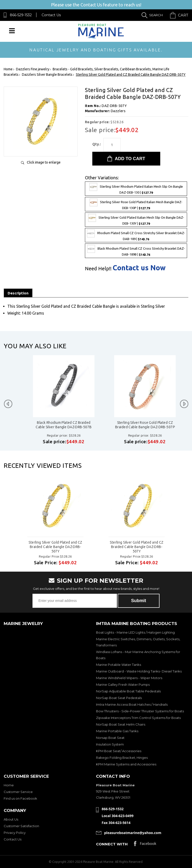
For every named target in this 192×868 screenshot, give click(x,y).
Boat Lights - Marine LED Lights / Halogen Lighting (135, 632)
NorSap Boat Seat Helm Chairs (121, 724)
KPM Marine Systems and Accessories (126, 764)
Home (9, 785)
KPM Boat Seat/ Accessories (119, 751)
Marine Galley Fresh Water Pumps (123, 685)
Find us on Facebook (20, 798)
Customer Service (18, 792)
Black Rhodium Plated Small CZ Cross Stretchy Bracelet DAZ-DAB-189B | (136, 251)
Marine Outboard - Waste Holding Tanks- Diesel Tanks (139, 671)
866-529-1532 (21, 15)
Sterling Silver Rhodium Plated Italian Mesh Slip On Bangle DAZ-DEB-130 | (136, 189)
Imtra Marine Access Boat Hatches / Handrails (132, 704)
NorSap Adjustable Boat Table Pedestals (128, 691)
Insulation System (110, 744)
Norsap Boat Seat (110, 738)
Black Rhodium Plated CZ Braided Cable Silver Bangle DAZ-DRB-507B (136, 425)
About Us (11, 819)
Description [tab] (18, 293)
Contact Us (51, 15)
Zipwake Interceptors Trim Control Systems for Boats (138, 718)
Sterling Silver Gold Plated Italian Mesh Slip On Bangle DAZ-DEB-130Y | (136, 220)
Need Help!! (98, 269)
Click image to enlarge (44, 162)
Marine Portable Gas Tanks (117, 731)
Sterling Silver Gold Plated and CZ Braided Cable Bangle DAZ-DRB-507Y (55, 547)
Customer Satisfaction (21, 826)
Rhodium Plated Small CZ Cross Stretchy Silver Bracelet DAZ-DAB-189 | (136, 235)
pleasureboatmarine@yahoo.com (133, 833)
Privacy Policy (15, 833)
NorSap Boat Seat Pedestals (119, 698)
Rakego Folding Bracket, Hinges (122, 758)
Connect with (112, 844)
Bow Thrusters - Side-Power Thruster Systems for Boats (140, 711)
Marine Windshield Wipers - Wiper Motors (129, 678)
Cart (183, 15)
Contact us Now (139, 268)
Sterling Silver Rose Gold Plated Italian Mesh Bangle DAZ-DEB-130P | (136, 204)
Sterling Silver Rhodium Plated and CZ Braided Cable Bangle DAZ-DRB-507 (55, 425)
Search (156, 15)
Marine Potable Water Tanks (119, 665)
